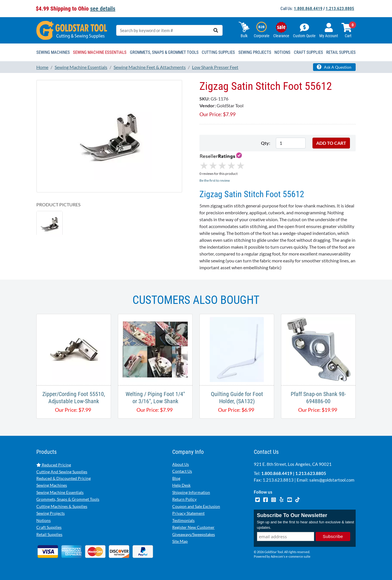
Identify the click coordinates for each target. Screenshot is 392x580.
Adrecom (277, 556)
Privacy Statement (188, 513)
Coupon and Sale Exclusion (196, 506)
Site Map (180, 541)
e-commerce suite (298, 556)
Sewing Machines (52, 485)
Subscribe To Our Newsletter (292, 515)
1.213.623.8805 (340, 9)
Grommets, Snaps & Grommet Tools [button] (164, 52)
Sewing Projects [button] (255, 52)
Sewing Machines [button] (53, 52)
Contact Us (182, 471)
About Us (181, 464)
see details (103, 9)
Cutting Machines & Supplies (62, 506)
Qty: (266, 143)
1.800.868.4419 (308, 9)
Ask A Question (334, 67)
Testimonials (183, 520)
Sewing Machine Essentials (60, 492)
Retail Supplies (49, 534)
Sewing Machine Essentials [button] (100, 52)
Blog (176, 478)
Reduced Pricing (54, 465)
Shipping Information (191, 492)
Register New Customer (193, 527)
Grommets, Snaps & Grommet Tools (68, 499)
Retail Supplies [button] (341, 52)
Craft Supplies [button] (308, 52)
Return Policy (184, 499)
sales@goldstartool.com (332, 480)
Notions (43, 520)
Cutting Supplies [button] (218, 52)
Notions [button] (282, 52)
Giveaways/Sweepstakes (194, 534)
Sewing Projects (51, 513)
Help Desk (181, 485)
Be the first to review (215, 180)
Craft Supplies (49, 527)
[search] (216, 30)
